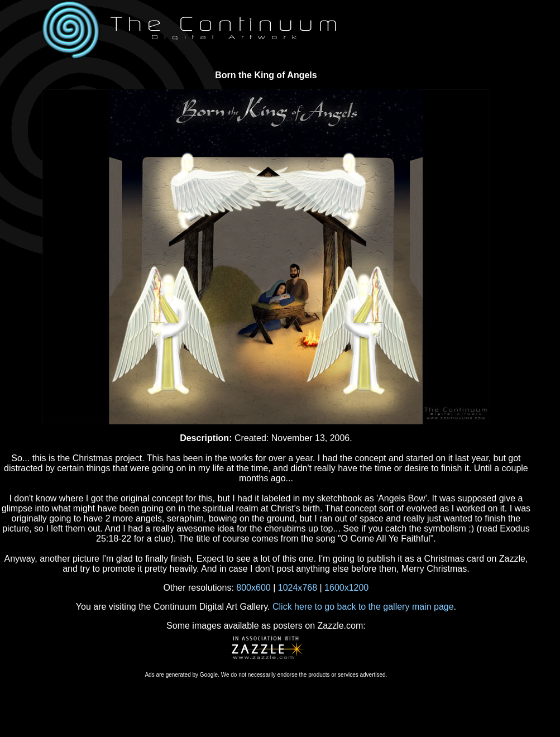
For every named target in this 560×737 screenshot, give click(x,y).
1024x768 (298, 588)
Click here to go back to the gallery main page (363, 607)
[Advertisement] (266, 703)
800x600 (253, 588)
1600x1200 (346, 588)
